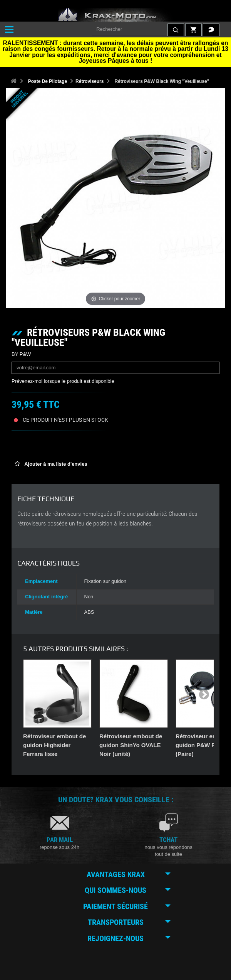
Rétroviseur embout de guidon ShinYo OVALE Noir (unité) (131, 745)
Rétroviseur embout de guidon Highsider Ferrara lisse (54, 745)
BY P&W (21, 354)
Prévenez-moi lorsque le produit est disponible (63, 381)
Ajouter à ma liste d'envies (55, 464)
